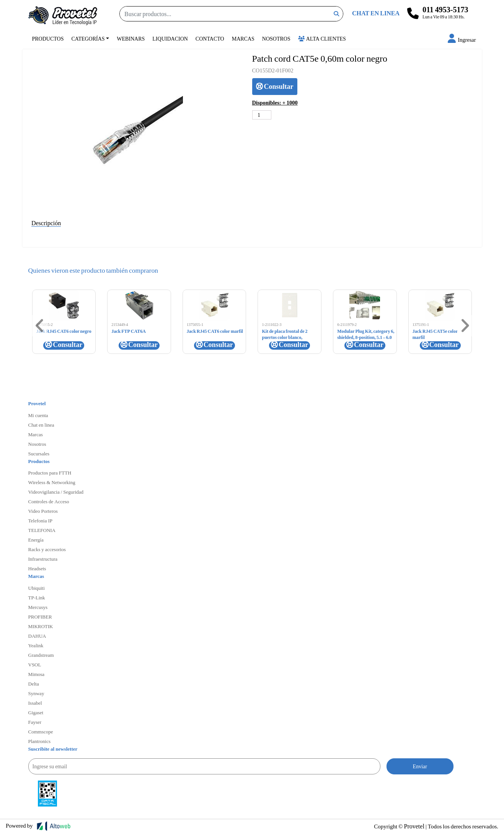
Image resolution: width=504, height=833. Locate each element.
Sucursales (39, 453)
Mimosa (37, 674)
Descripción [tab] (46, 223)
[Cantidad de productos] (262, 115)
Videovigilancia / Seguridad (56, 492)
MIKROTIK (41, 626)
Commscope (41, 732)
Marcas (243, 38)
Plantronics (40, 741)
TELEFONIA (42, 530)
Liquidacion (170, 38)
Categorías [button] (88, 38)
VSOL (35, 664)
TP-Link (37, 597)
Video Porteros (43, 511)
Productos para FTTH (50, 473)
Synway (36, 693)
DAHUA (37, 636)
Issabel (35, 703)
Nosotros (276, 38)
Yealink (36, 645)
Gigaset (36, 712)
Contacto (210, 38)
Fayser (35, 722)
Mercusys (38, 607)
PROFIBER (40, 617)
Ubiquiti (37, 588)
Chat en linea (41, 425)
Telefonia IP (40, 520)
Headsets (37, 568)
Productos (48, 38)
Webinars (131, 38)
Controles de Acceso (49, 501)
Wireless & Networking (52, 482)
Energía (36, 540)
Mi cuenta (38, 415)
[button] (462, 40)
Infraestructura (43, 559)
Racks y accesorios (47, 549)
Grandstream (41, 655)
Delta (34, 684)
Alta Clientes (322, 38)
